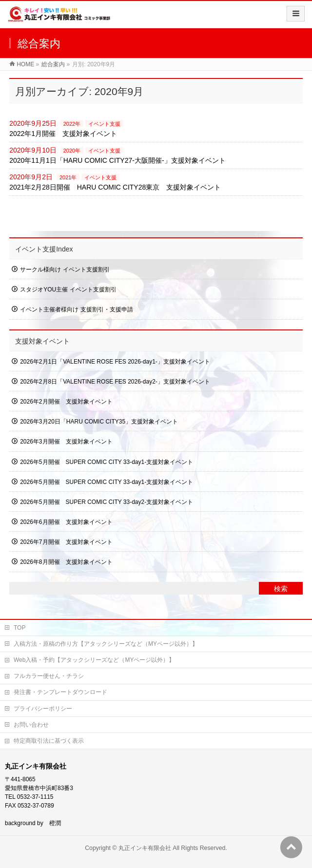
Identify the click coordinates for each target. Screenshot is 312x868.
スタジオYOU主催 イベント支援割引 (68, 289)
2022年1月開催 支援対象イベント (63, 134)
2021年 (68, 177)
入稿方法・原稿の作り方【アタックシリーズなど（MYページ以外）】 (106, 644)
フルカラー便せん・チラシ (49, 676)
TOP (19, 628)
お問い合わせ (31, 725)
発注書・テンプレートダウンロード (60, 692)
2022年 (72, 124)
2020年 (72, 151)
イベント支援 (104, 124)
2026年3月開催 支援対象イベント (66, 442)
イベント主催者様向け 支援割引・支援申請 (76, 309)
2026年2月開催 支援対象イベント (66, 402)
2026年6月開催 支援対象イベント (66, 522)
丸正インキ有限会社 (145, 848)
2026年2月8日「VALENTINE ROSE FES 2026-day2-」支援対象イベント (115, 382)
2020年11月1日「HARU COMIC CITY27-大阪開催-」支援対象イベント (117, 160)
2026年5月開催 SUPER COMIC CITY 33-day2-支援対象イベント (107, 502)
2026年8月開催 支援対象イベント (66, 562)
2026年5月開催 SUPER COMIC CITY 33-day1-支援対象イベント (107, 462)
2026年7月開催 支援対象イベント (66, 542)
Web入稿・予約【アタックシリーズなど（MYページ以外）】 (94, 660)
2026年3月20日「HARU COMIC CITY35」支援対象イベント (99, 422)
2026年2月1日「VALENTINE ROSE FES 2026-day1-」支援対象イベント (115, 362)
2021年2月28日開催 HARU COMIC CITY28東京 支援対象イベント (115, 187)
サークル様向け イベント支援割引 (65, 270)
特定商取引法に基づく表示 (49, 741)
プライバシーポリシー (43, 709)
